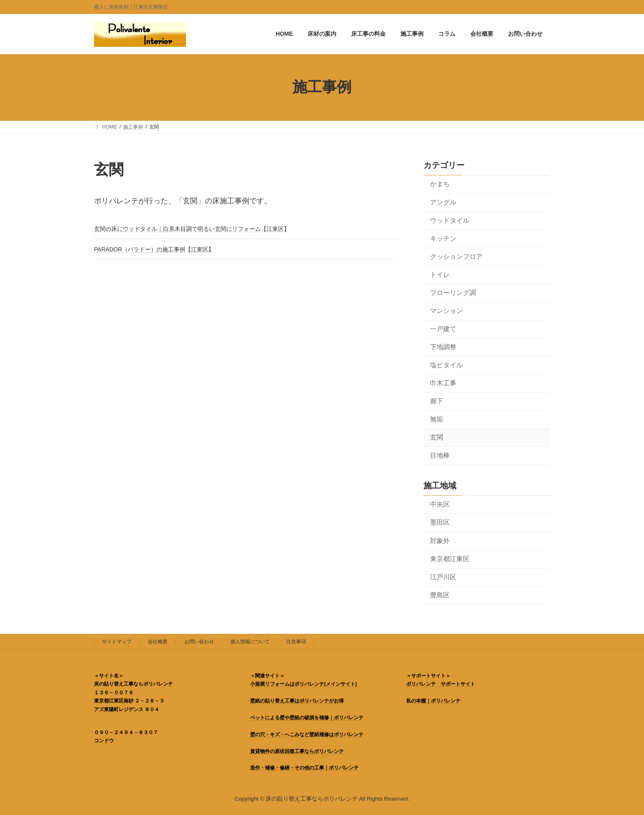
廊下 (437, 401)
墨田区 (440, 522)
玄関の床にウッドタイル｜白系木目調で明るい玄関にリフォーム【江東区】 (192, 229)
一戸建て (443, 328)
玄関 (437, 437)
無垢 (437, 419)
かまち (440, 184)
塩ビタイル (446, 365)
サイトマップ (117, 642)
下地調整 (443, 346)
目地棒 (440, 455)
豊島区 (440, 595)
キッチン (443, 238)
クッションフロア (456, 256)
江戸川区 (443, 577)
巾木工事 (443, 383)
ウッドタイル (450, 220)
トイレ (440, 274)
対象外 (440, 540)
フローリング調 (453, 292)
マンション (446, 310)
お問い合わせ (199, 642)
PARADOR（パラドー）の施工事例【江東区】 (154, 249)
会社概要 (158, 642)
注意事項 (296, 642)
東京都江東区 (450, 558)
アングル (443, 202)
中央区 (440, 504)
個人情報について (250, 642)
